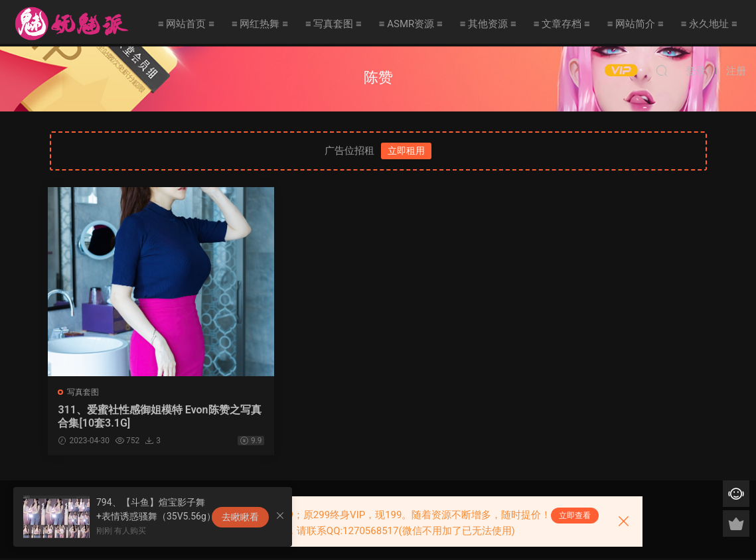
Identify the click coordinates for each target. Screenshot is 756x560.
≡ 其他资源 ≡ (488, 24)
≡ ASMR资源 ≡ (411, 24)
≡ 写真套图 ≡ (334, 24)
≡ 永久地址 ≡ (709, 24)
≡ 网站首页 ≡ (186, 24)
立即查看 (575, 516)
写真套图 (85, 392)
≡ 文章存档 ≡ (562, 24)
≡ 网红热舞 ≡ (260, 24)
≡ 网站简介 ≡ (636, 24)
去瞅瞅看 (240, 517)
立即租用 (406, 151)
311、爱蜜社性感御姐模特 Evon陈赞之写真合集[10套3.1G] (126, 417)
